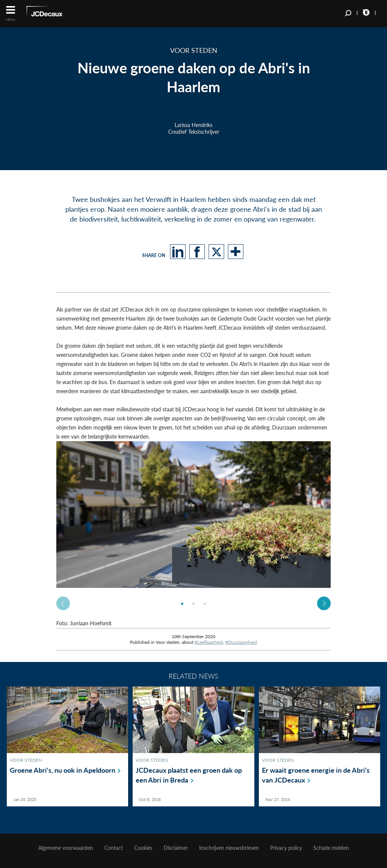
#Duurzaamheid (241, 642)
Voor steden (26, 760)
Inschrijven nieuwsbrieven (229, 848)
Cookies (143, 848)
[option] (193, 515)
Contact (114, 848)
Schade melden (331, 848)
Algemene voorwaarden (66, 848)
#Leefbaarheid (209, 642)
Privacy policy (286, 848)
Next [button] (324, 603)
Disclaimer (176, 848)
